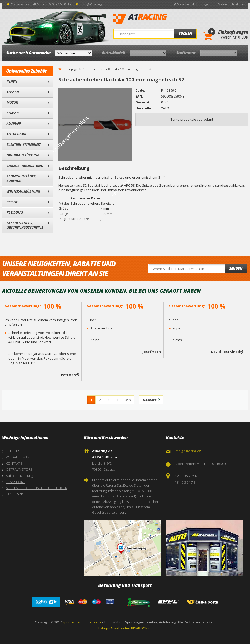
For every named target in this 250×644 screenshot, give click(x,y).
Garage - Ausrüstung (25, 166)
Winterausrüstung (23, 191)
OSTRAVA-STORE (19, 469)
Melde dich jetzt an (232, 4)
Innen (12, 81)
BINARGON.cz (141, 628)
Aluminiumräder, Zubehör (22, 178)
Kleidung (15, 212)
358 (128, 400)
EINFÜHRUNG (16, 451)
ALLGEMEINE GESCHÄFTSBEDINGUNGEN (37, 488)
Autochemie (17, 134)
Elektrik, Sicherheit (24, 145)
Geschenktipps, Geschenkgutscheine (25, 225)
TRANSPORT (15, 482)
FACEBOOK (14, 494)
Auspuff (14, 123)
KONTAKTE (14, 463)
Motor (12, 102)
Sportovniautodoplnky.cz (82, 622)
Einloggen (203, 4)
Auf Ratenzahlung (19, 476)
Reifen (12, 202)
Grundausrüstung (23, 155)
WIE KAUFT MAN (18, 457)
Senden (236, 268)
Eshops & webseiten (114, 628)
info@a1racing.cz (93, 4)
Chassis (13, 113)
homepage (70, 69)
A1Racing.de (157, 19)
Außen (13, 92)
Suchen (185, 34)
